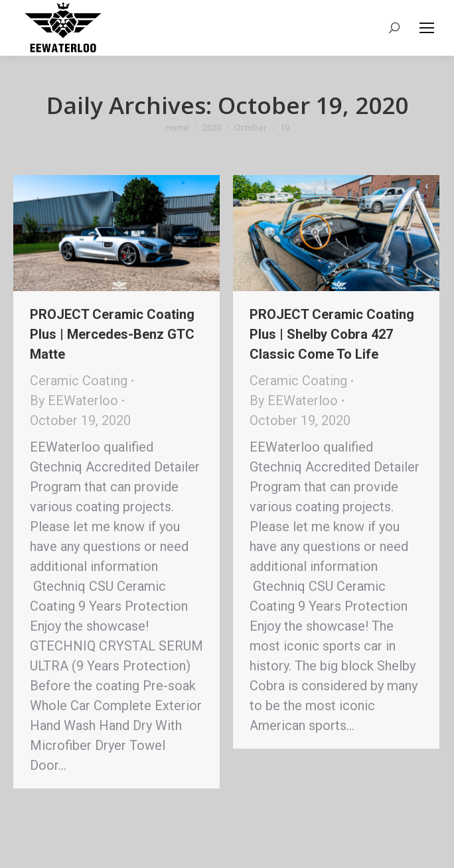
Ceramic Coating (79, 381)
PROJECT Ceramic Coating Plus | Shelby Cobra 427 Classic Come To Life (332, 334)
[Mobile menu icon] (427, 28)
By (74, 401)
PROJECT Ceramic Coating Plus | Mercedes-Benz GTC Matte (112, 334)
